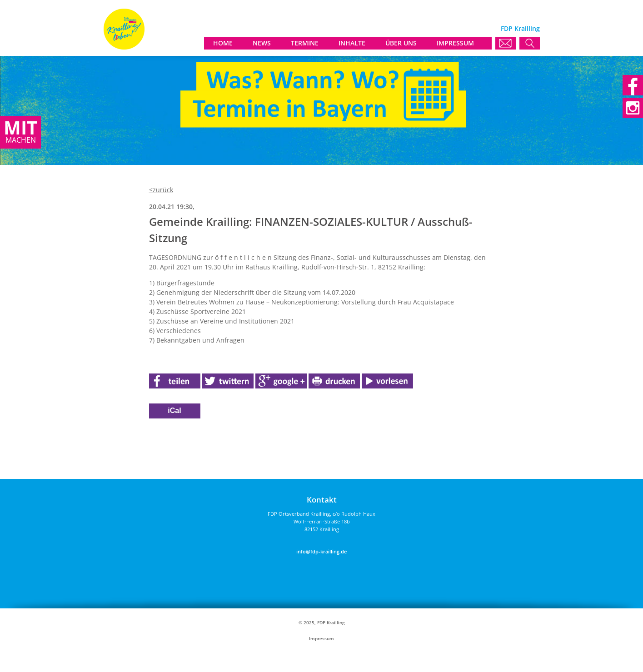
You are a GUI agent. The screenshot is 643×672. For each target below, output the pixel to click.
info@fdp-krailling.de (321, 551)
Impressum (321, 639)
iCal (174, 411)
